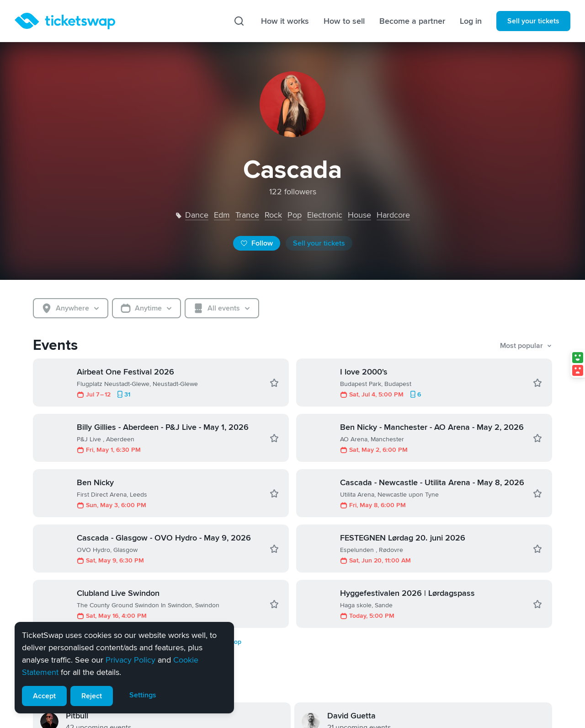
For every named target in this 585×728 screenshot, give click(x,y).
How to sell (344, 21)
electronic (325, 215)
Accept (44, 696)
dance (197, 215)
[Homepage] (65, 21)
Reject (92, 696)
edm (222, 215)
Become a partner (412, 21)
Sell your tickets (533, 21)
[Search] (239, 21)
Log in (471, 21)
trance (247, 215)
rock (273, 215)
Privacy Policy (130, 660)
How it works (285, 21)
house (359, 215)
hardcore (393, 215)
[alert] (124, 668)
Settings (143, 695)
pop (295, 215)
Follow (257, 243)
